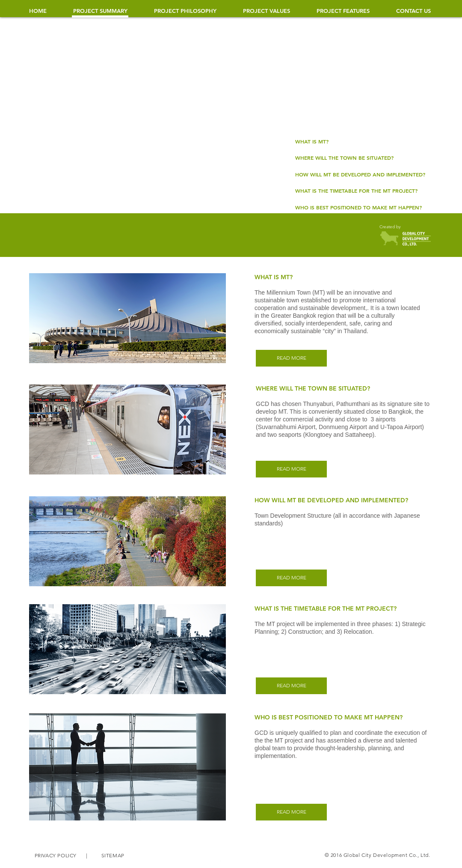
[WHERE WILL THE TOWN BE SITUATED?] (361, 158)
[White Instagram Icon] (259, 859)
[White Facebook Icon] (219, 859)
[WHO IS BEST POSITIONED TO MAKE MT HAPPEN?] (361, 207)
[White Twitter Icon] (239, 859)
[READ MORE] (291, 358)
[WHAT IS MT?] (361, 141)
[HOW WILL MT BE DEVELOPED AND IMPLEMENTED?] (361, 174)
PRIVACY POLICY (56, 855)
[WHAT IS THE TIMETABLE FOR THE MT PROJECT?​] (361, 191)
